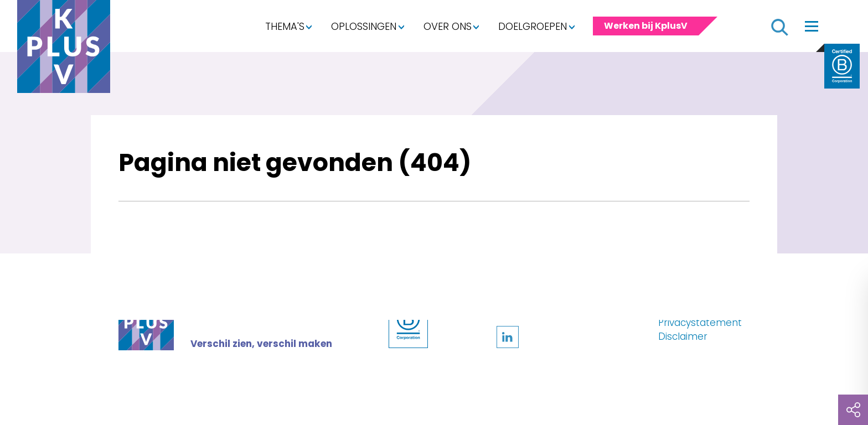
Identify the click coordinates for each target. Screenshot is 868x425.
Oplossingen (364, 26)
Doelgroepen (533, 26)
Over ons (448, 26)
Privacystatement (700, 323)
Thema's (285, 26)
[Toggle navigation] (812, 26)
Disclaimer (683, 336)
